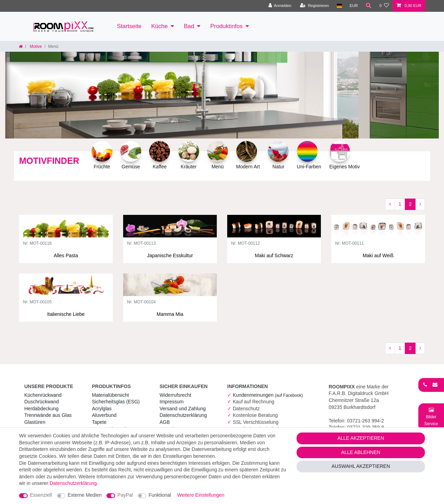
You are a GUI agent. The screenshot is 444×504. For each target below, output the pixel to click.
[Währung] (354, 6)
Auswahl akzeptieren (361, 466)
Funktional (160, 495)
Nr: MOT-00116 (37, 243)
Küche (160, 26)
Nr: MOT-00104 (141, 302)
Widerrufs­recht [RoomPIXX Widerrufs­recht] (175, 395)
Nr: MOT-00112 (245, 243)
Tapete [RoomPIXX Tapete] (99, 422)
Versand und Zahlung (183, 409)
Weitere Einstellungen (201, 495)
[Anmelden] (280, 6)
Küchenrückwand (43, 395)
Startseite (129, 26)
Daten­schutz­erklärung (183, 415)
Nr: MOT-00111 (349, 243)
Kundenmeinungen (268, 395)
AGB (165, 422)
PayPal (125, 495)
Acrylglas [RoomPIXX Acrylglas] (102, 409)
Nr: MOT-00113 (141, 243)
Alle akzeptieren (361, 438)
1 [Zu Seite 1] (400, 204)
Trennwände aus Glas (48, 415)
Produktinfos (226, 26)
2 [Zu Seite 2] (410, 204)
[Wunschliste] (384, 6)
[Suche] (369, 6)
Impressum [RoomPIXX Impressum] (172, 402)
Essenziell (41, 495)
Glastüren (35, 422)
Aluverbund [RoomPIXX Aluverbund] (104, 415)
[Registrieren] (314, 6)
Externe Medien (85, 495)
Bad (189, 26)
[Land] (339, 6)
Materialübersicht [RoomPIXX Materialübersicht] (110, 395)
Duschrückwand (42, 402)
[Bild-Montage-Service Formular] (431, 417)
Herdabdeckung (41, 409)
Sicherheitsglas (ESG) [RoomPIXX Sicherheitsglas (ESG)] (116, 402)
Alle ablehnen (361, 452)
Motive (35, 47)
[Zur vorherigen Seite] (390, 204)
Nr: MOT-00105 (37, 302)
